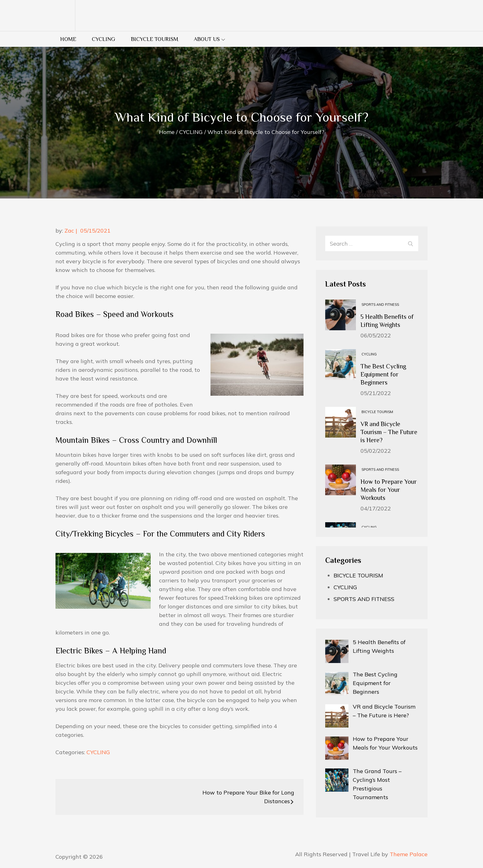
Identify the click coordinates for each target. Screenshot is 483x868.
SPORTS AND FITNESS (380, 305)
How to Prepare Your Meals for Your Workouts (389, 490)
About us (209, 39)
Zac (69, 231)
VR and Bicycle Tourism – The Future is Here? (389, 432)
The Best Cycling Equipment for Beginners (383, 374)
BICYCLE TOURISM (155, 39)
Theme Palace (409, 854)
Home (68, 39)
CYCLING (104, 39)
